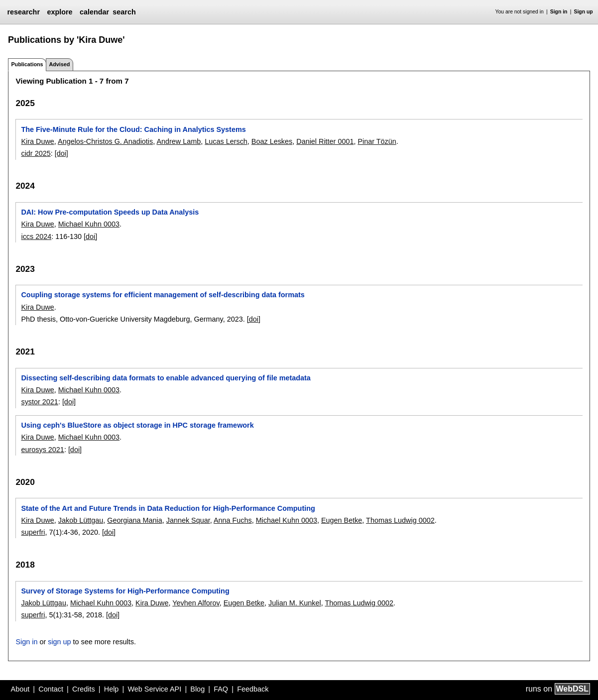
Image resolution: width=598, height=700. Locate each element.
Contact (51, 689)
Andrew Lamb (179, 141)
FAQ (221, 689)
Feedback (253, 689)
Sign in (559, 12)
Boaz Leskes (272, 141)
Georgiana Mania (134, 520)
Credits (84, 689)
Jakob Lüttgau (81, 520)
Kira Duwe (37, 141)
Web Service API (154, 689)
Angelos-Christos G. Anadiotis (105, 141)
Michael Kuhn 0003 (89, 224)
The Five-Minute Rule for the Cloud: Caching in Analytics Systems (133, 129)
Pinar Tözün (377, 141)
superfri (33, 532)
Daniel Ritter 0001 (325, 141)
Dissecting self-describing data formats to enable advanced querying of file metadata (166, 378)
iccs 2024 (36, 236)
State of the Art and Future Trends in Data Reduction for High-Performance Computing (168, 508)
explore (60, 12)
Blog (197, 689)
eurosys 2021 (42, 450)
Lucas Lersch (226, 141)
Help (112, 689)
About (20, 689)
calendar (94, 12)
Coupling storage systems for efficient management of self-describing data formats (163, 295)
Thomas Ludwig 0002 (400, 520)
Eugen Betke (342, 520)
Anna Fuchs (233, 520)
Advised (59, 64)
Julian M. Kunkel (295, 603)
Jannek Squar (188, 520)
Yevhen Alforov (196, 603)
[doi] (61, 153)
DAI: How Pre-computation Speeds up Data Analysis (110, 212)
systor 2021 (39, 402)
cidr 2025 (36, 153)
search (124, 12)
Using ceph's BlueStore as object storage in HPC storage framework (137, 425)
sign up (59, 642)
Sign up (584, 12)
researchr (23, 12)
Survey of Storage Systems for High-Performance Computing (125, 591)
